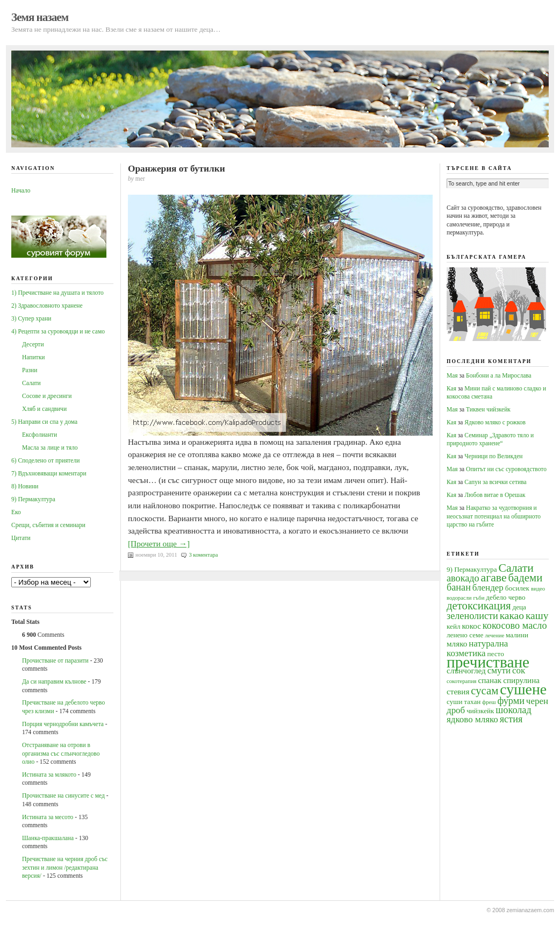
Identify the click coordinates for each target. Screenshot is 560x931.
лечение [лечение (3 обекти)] (494, 635)
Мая (452, 375)
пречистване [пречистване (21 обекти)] (488, 662)
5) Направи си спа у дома (44, 422)
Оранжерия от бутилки (177, 169)
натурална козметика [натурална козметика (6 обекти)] (477, 648)
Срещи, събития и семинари (48, 525)
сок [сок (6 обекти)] (519, 670)
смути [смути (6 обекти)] (499, 670)
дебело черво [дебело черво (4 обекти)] (505, 597)
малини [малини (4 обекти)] (517, 635)
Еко (16, 512)
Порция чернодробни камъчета (63, 724)
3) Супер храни (31, 318)
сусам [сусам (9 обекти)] (484, 691)
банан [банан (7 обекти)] (459, 587)
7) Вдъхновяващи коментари (49, 473)
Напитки (33, 357)
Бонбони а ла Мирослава (499, 375)
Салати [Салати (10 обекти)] (516, 568)
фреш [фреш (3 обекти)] (489, 702)
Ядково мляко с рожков (495, 422)
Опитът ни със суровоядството (506, 469)
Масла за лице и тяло (50, 447)
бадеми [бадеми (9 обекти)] (526, 578)
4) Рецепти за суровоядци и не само (58, 331)
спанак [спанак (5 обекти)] (490, 680)
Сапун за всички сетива (495, 482)
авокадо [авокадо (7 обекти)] (463, 578)
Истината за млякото (49, 774)
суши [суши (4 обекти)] (454, 702)
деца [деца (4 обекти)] (519, 607)
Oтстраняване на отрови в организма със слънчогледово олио (61, 753)
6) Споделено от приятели (45, 460)
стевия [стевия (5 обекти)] (458, 691)
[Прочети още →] (159, 543)
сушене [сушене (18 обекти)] (523, 689)
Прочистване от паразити (55, 660)
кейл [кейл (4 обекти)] (454, 626)
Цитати (21, 538)
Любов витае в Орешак (495, 495)
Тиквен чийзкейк (488, 409)
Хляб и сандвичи (44, 409)
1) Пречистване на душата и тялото (58, 293)
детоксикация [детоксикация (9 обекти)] (479, 606)
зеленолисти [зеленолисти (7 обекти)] (472, 616)
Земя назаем (40, 17)
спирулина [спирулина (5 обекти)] (521, 680)
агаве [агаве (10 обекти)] (494, 578)
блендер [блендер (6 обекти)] (488, 588)
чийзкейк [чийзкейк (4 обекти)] (480, 711)
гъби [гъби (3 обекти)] (479, 598)
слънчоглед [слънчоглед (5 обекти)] (466, 670)
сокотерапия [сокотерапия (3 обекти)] (462, 681)
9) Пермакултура (33, 499)
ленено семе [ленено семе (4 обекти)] (465, 635)
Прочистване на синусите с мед (63, 795)
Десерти (33, 344)
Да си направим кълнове (54, 681)
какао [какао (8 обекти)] (512, 616)
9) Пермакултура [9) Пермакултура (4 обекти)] (472, 569)
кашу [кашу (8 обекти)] (537, 616)
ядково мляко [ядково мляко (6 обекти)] (472, 719)
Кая (451, 388)
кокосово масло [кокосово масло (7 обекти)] (515, 626)
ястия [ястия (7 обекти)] (511, 719)
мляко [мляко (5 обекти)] (457, 644)
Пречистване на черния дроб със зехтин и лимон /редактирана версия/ (65, 867)
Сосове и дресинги (47, 396)
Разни (30, 370)
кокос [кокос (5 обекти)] (471, 626)
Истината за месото (48, 817)
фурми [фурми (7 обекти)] (511, 701)
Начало (21, 190)
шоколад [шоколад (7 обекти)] (513, 710)
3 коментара (203, 555)
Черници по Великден (493, 456)
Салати (31, 383)
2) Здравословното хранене (47, 305)
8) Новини (25, 486)
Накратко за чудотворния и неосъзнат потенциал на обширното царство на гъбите (494, 516)
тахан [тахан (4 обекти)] (472, 702)
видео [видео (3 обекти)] (538, 589)
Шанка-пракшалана (48, 838)
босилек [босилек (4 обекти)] (517, 588)
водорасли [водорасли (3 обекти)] (459, 598)
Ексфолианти (40, 435)
